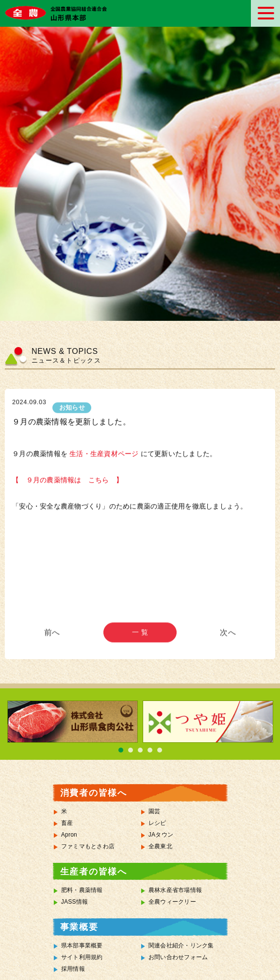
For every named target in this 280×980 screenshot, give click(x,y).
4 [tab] (150, 750)
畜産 (67, 823)
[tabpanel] (73, 722)
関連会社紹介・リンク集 (181, 945)
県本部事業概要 (82, 945)
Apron (69, 835)
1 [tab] (121, 750)
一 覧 (140, 639)
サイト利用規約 (82, 957)
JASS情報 (75, 902)
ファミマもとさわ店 (88, 846)
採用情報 (73, 969)
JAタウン (161, 835)
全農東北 (160, 846)
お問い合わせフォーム (178, 957)
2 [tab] (131, 750)
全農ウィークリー (172, 902)
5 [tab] (160, 750)
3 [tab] (140, 750)
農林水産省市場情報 (175, 890)
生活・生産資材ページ (103, 454)
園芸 (155, 811)
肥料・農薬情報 (82, 890)
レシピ (157, 823)
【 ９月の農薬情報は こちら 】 (67, 481)
